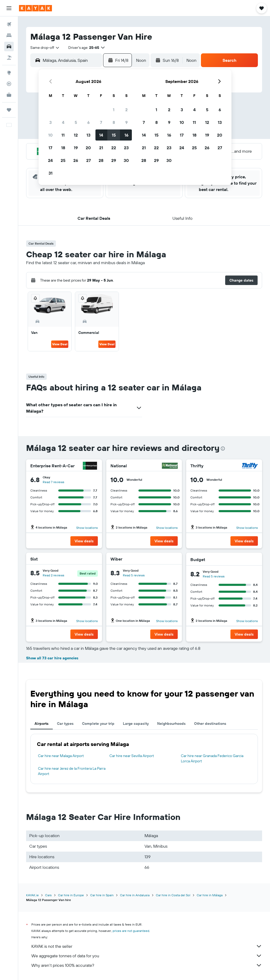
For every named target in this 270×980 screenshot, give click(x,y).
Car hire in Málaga (210, 895)
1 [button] (114, 110)
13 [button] (88, 135)
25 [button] (63, 160)
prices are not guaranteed (131, 931)
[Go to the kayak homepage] (35, 8)
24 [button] (50, 160)
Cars (48, 895)
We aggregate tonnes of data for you (147, 956)
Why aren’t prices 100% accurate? (147, 965)
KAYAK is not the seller (147, 946)
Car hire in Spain (102, 895)
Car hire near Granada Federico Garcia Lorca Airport (212, 758)
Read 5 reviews (134, 575)
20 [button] (88, 148)
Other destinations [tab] (210, 724)
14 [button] (101, 135)
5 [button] (76, 122)
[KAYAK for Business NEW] (9, 95)
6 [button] (88, 122)
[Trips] (9, 110)
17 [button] (50, 148)
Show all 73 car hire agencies (52, 658)
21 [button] (101, 148)
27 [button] (88, 160)
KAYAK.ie (32, 895)
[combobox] (45, 48)
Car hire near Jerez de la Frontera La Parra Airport (72, 771)
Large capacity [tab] (136, 724)
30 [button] (126, 160)
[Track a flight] (9, 84)
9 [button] (126, 122)
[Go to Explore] (9, 73)
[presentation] (223, 449)
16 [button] (126, 135)
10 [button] (50, 135)
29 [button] (114, 160)
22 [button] (114, 148)
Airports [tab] (42, 724)
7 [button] (101, 122)
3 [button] (50, 122)
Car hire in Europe (71, 895)
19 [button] (76, 148)
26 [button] (76, 160)
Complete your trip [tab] (98, 724)
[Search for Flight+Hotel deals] (9, 58)
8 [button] (114, 122)
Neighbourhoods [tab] (171, 724)
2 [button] (126, 110)
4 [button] (63, 122)
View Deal (60, 344)
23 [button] (126, 148)
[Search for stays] (9, 35)
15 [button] (114, 135)
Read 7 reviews (54, 482)
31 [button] (50, 173)
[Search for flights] (9, 24)
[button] (9, 8)
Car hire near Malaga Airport (61, 756)
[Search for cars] (9, 46)
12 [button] (76, 135)
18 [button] (63, 148)
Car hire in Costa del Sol (173, 895)
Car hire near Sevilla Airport (132, 756)
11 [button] (63, 135)
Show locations (87, 528)
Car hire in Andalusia (135, 895)
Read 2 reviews (54, 575)
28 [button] (101, 160)
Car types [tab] (65, 724)
